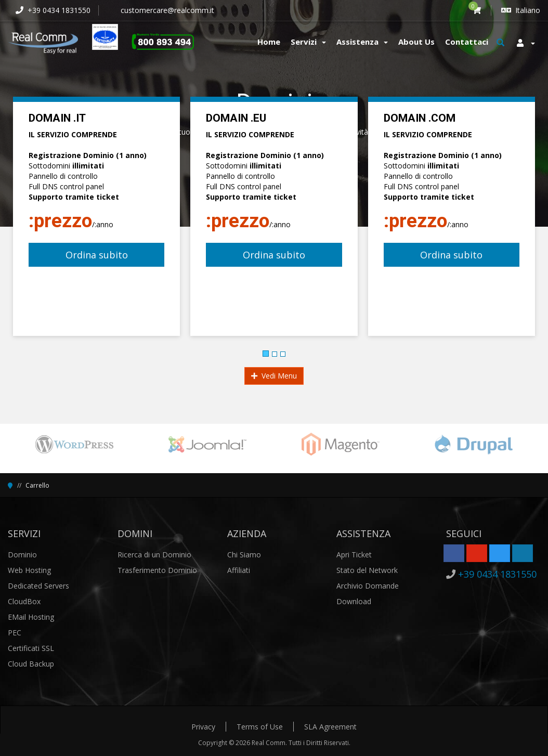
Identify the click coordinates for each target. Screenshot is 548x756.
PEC (15, 633)
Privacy (203, 727)
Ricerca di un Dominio (154, 555)
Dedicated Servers (38, 586)
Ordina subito (97, 255)
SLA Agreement (330, 727)
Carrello (37, 485)
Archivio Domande (368, 586)
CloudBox (24, 601)
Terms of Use (260, 727)
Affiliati (239, 570)
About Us (416, 42)
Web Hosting (29, 570)
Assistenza (362, 42)
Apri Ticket (354, 555)
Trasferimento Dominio (157, 570)
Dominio (22, 555)
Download (354, 601)
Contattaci (467, 42)
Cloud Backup (31, 664)
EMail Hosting (31, 617)
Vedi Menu (274, 376)
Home (269, 42)
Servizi (308, 42)
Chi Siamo (244, 555)
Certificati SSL (31, 648)
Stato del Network (367, 570)
